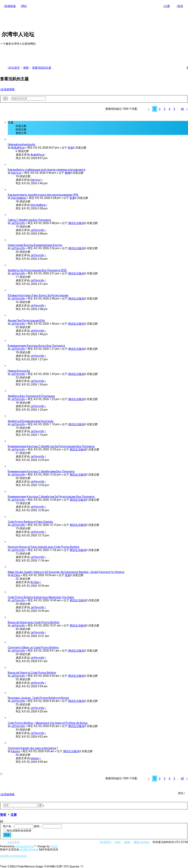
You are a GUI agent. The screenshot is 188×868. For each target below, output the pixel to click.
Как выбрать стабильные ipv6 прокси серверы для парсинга (47, 169)
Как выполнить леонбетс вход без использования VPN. (43, 194)
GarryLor (16, 172)
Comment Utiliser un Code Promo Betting (33, 647)
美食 (70, 147)
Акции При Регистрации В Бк (26, 320)
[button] (149, 108)
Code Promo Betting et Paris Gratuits (30, 521)
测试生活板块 (76, 222)
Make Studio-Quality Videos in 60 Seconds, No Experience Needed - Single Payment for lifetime (66, 571)
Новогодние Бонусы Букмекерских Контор (35, 244)
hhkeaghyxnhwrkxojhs (22, 144)
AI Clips (16, 575)
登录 (3, 814)
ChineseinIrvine (25, 846)
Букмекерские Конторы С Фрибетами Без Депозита (41, 471)
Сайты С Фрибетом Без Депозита (29, 219)
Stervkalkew (19, 197)
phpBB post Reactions (14, 856)
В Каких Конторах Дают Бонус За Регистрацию (38, 295)
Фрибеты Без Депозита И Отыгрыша (31, 395)
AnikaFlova (18, 147)
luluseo (16, 751)
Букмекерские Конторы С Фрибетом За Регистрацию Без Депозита (51, 446)
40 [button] (182, 108)
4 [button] (169, 108)
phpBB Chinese (29, 849)
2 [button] (160, 108)
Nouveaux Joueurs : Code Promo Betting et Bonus (38, 697)
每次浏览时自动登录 (19, 830)
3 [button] (165, 108)
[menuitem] (24, 6)
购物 (67, 172)
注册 (14, 814)
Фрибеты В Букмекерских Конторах (31, 421)
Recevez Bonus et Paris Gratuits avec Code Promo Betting (43, 546)
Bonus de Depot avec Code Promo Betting (34, 622)
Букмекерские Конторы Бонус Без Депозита (36, 345)
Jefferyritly (18, 222)
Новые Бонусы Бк (19, 370)
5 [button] (174, 108)
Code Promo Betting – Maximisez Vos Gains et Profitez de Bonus (48, 722)
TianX (54, 846)
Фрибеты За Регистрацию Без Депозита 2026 (37, 270)
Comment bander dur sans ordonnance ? (33, 748)
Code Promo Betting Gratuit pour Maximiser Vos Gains (41, 597)
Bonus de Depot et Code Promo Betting (32, 672)
